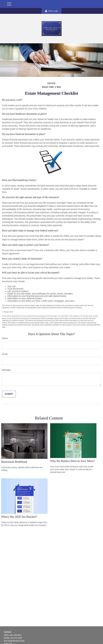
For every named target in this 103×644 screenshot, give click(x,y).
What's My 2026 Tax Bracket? (19, 517)
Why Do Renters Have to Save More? (72, 461)
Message (6, 370)
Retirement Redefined (14, 462)
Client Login (52, 11)
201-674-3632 (16, 638)
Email (5, 354)
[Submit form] (9, 394)
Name (5, 338)
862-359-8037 (16, 635)
